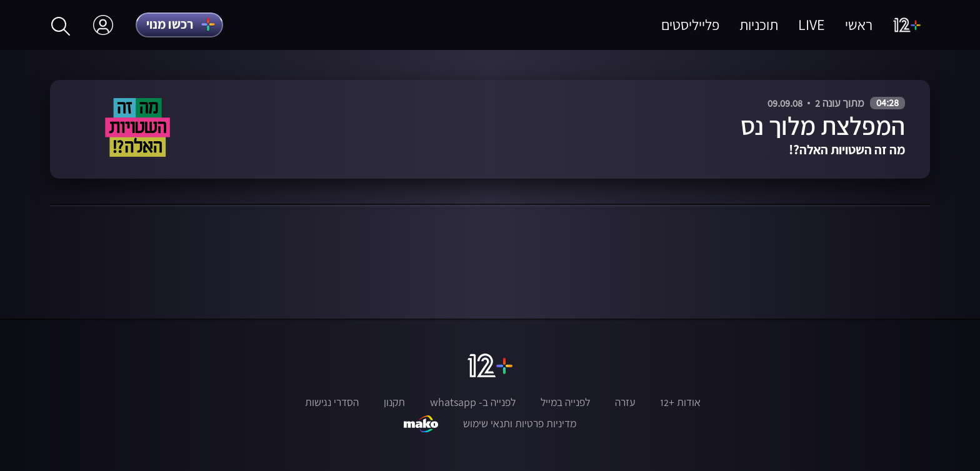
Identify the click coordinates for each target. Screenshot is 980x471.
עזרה (625, 402)
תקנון (394, 402)
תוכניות (759, 25)
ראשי (859, 25)
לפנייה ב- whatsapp (473, 402)
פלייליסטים (690, 25)
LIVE (812, 25)
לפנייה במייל (565, 402)
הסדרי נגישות (332, 402)
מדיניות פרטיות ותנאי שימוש (520, 424)
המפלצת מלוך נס (823, 126)
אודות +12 (680, 402)
